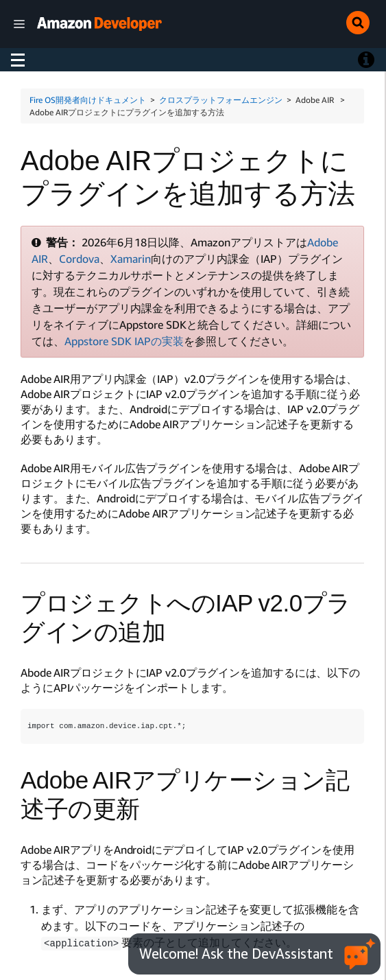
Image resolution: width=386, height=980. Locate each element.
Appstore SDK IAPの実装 (124, 341)
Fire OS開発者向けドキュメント (88, 100)
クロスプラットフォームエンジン (221, 100)
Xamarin (131, 259)
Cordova (79, 259)
